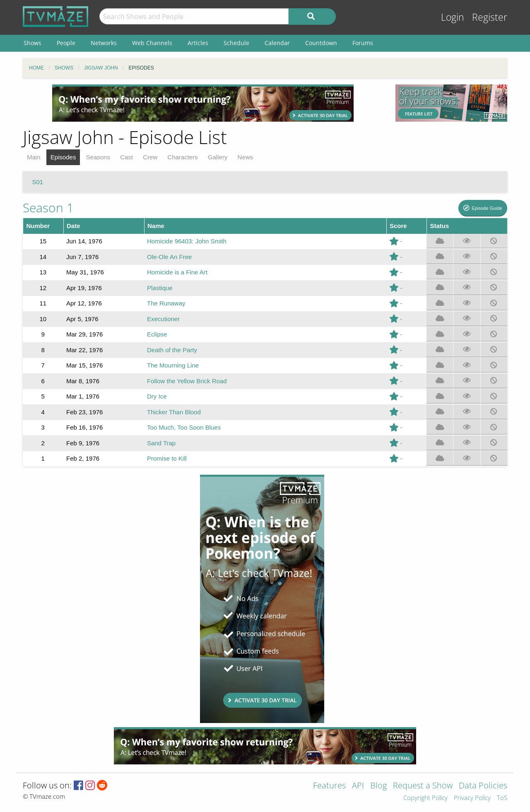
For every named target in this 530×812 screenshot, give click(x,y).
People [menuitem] (66, 43)
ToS (502, 798)
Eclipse (157, 334)
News (246, 157)
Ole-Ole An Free (169, 257)
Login (453, 17)
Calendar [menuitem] (277, 43)
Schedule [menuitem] (236, 43)
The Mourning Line (173, 365)
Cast (126, 157)
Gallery (218, 157)
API (358, 786)
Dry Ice (157, 396)
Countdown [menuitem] (321, 43)
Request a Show (423, 786)
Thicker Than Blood (174, 412)
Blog (378, 786)
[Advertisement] (203, 103)
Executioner (163, 319)
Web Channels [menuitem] (152, 43)
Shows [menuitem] (33, 43)
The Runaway (166, 303)
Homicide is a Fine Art (177, 272)
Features (329, 786)
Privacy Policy (472, 798)
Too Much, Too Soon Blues (184, 427)
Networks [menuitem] (104, 43)
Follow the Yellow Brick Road (187, 381)
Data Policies (483, 786)
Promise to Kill (167, 458)
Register (490, 17)
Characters (182, 157)
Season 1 (48, 208)
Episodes (63, 157)
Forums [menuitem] (363, 43)
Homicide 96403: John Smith (187, 241)
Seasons (98, 157)
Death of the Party (172, 350)
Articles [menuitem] (198, 43)
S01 (38, 182)
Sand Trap (161, 443)
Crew (150, 157)
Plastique (160, 288)
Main (34, 157)
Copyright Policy (425, 798)
